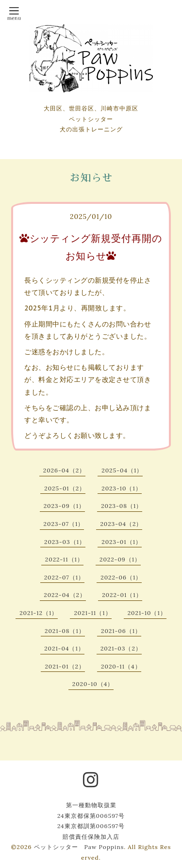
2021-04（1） (64, 648)
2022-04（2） (65, 595)
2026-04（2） (64, 470)
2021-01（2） (65, 666)
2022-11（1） (64, 559)
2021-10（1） (147, 613)
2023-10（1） (122, 488)
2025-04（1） (122, 470)
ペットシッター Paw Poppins (79, 847)
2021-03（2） (121, 648)
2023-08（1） (122, 506)
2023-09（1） (64, 506)
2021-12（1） (39, 613)
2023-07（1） (64, 524)
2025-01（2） (65, 488)
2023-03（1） (65, 542)
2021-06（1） (121, 631)
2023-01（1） (122, 542)
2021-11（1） (92, 613)
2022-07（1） (64, 577)
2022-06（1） (121, 577)
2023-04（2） (121, 524)
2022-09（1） (120, 559)
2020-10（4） (93, 684)
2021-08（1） (65, 631)
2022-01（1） (122, 595)
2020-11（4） (121, 666)
